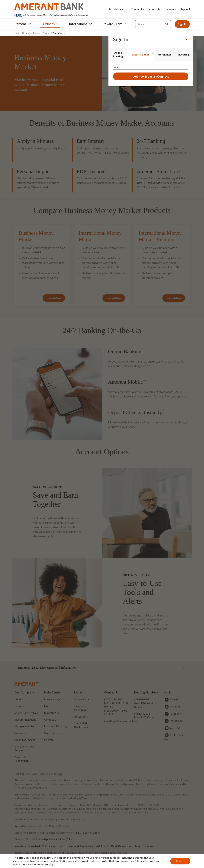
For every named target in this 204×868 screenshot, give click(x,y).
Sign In (182, 24)
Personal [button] (23, 24)
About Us (155, 9)
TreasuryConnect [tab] (141, 54)
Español (185, 9)
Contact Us (138, 9)
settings (50, 864)
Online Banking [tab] (118, 54)
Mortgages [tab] (164, 54)
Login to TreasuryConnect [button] (151, 76)
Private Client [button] (114, 24)
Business (27, 33)
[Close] (186, 39)
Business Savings (42, 33)
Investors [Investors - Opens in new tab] (170, 9)
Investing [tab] (183, 54)
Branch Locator (118, 9)
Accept (180, 861)
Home (18, 33)
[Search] (149, 24)
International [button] (80, 24)
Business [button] (50, 24)
